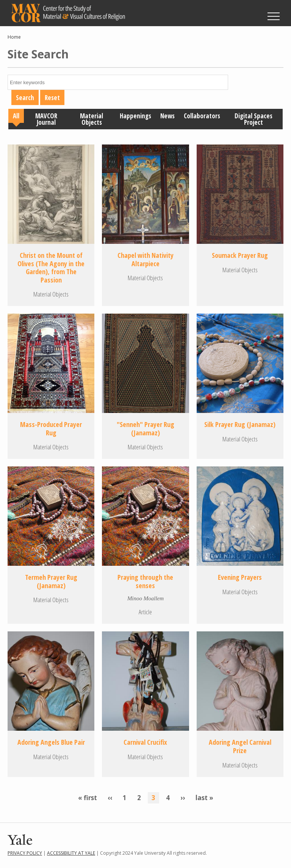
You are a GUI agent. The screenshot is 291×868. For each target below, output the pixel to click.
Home (14, 37)
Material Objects (92, 119)
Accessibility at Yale (71, 853)
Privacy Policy (25, 853)
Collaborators (202, 116)
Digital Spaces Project (253, 119)
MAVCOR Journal (46, 119)
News (167, 116)
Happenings (135, 116)
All (16, 116)
